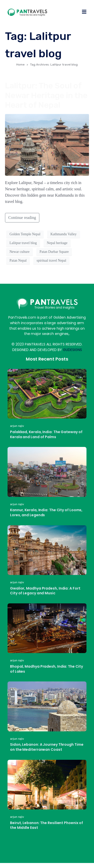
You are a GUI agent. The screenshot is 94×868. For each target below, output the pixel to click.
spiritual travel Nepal (51, 261)
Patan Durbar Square (54, 252)
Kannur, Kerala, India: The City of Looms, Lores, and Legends (46, 512)
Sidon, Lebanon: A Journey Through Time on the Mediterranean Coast (47, 747)
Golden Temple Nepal (25, 234)
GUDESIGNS (72, 350)
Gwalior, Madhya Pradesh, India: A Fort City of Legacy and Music (45, 591)
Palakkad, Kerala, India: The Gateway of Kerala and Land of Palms (46, 434)
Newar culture (20, 252)
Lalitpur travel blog (23, 243)
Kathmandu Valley (63, 234)
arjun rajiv (17, 426)
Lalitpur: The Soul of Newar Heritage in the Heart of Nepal (46, 95)
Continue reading (22, 218)
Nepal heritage (57, 243)
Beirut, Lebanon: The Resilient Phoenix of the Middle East (46, 825)
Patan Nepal (18, 261)
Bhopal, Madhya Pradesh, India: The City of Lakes (46, 669)
